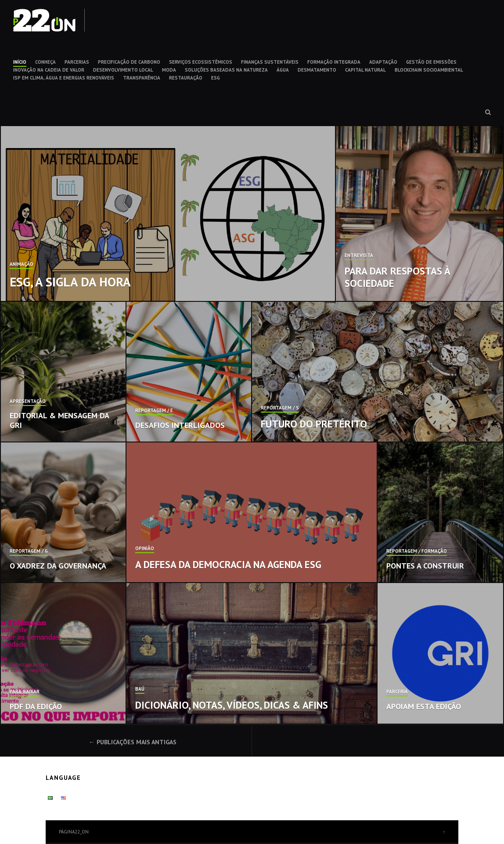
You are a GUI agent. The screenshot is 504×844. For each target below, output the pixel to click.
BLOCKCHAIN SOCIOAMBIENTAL (429, 70)
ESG (216, 78)
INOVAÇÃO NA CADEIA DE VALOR (49, 70)
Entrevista (359, 256)
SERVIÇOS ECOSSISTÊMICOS (201, 62)
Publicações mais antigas (137, 742)
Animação (22, 264)
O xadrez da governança (58, 566)
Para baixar (25, 692)
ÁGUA (283, 70)
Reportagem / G (29, 551)
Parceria (397, 692)
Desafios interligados (180, 425)
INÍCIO (20, 62)
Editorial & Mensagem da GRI (59, 420)
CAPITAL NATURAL (365, 70)
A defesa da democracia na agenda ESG (228, 564)
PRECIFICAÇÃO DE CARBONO (129, 62)
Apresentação (28, 402)
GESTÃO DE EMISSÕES (431, 62)
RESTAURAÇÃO (186, 78)
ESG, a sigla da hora (70, 282)
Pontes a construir (425, 566)
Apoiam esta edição (424, 706)
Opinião (145, 549)
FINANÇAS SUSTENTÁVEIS (270, 62)
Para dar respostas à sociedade (397, 277)
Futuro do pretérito (314, 424)
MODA (169, 70)
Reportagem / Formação (417, 551)
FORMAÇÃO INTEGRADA (334, 62)
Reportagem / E (154, 411)
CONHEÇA (45, 62)
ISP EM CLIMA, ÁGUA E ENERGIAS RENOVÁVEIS (64, 78)
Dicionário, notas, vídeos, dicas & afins (232, 705)
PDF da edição (36, 706)
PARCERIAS (77, 62)
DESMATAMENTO (317, 70)
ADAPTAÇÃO (383, 62)
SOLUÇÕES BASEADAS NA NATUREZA (226, 70)
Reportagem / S (280, 408)
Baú (140, 689)
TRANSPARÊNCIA (142, 78)
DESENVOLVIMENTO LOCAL (123, 70)
